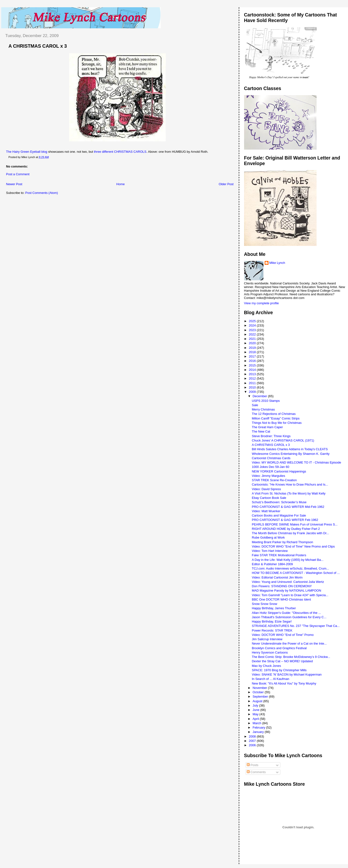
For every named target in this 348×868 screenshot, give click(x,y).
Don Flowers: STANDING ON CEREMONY (282, 586)
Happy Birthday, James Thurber (274, 608)
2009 (253, 392)
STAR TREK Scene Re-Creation (274, 480)
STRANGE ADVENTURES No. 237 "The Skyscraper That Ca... (296, 626)
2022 (253, 334)
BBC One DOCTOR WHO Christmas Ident (281, 599)
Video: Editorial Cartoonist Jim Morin (277, 577)
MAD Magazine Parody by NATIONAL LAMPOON (286, 590)
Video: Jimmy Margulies (268, 476)
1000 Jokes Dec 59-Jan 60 (271, 467)
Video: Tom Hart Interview (270, 551)
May (256, 714)
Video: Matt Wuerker (266, 511)
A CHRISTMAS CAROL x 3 (38, 46)
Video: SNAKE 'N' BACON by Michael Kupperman (287, 674)
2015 (253, 365)
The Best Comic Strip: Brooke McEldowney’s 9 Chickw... (291, 657)
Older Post (226, 184)
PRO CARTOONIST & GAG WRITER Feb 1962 (285, 520)
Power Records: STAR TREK (272, 630)
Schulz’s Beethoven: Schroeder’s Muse (279, 502)
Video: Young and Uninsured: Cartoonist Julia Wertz (288, 582)
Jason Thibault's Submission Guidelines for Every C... (289, 617)
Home (120, 184)
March (257, 723)
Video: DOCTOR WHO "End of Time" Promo (283, 635)
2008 (253, 736)
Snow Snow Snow (265, 604)
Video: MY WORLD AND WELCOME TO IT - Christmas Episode (296, 462)
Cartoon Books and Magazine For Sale (279, 515)
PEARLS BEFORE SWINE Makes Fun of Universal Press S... (295, 524)
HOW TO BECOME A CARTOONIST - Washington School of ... (296, 573)
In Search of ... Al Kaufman (271, 679)
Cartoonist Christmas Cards (271, 458)
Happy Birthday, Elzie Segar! (272, 621)
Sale (255, 405)
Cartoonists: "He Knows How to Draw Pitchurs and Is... (290, 484)
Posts (253, 765)
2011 (253, 383)
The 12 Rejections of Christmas (274, 414)
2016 (253, 361)
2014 (253, 370)
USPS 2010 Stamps (266, 401)
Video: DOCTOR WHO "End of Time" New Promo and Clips (293, 546)
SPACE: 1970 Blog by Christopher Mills (279, 670)
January (259, 732)
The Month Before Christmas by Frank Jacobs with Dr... (290, 533)
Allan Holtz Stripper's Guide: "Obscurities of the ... (286, 613)
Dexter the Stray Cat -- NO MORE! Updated (282, 661)
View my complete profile (261, 303)
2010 (253, 387)
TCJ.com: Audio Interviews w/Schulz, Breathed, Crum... (290, 568)
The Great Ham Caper (267, 427)
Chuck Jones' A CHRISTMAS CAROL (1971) (283, 440)
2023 (253, 330)
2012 (253, 378)
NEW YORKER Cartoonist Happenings (279, 471)
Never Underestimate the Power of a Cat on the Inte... (289, 643)
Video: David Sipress (266, 489)
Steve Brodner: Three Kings (271, 436)
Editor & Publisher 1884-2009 (272, 564)
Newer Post (14, 184)
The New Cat (261, 431)
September (261, 697)
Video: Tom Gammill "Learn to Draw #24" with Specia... (290, 595)
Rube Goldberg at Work (268, 537)
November (260, 688)
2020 (253, 343)
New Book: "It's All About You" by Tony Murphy (284, 683)
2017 (253, 356)
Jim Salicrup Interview (267, 639)
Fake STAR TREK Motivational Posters (279, 555)
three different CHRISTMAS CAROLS (120, 152)
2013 (253, 374)
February (259, 727)
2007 (253, 741)
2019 (253, 348)
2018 (253, 352)
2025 (253, 321)
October (259, 692)
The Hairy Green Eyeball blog (27, 152)
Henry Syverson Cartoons (270, 652)
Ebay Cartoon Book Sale (269, 498)
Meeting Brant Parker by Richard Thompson (282, 542)
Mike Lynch (277, 263)
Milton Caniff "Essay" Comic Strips (276, 418)
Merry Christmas (263, 409)
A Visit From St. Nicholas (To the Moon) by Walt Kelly (289, 493)
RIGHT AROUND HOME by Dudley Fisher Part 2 (286, 529)
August (258, 701)
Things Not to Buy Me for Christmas (277, 423)
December (260, 396)
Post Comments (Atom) (42, 193)
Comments (256, 772)
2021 (253, 339)
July (256, 705)
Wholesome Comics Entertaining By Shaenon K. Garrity (291, 454)
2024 (253, 325)
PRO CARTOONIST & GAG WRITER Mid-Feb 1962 (288, 507)
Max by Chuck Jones (266, 666)
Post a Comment (18, 174)
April (256, 719)
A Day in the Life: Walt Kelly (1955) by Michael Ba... (288, 560)
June (256, 710)
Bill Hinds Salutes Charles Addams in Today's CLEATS (290, 449)
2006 (253, 745)
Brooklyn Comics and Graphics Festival (279, 648)
